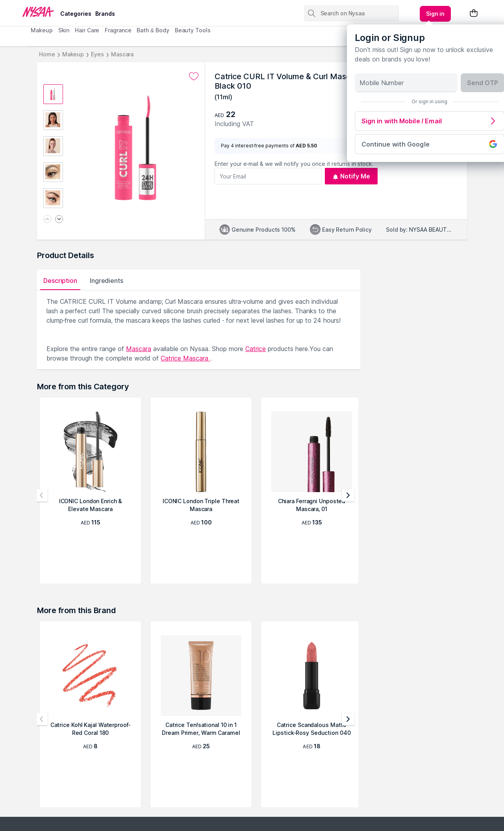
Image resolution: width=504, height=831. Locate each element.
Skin (64, 30)
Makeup (42, 30)
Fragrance (118, 30)
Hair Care (87, 30)
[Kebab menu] (435, 14)
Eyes (97, 54)
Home (47, 54)
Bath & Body (153, 30)
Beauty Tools (193, 30)
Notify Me (351, 176)
